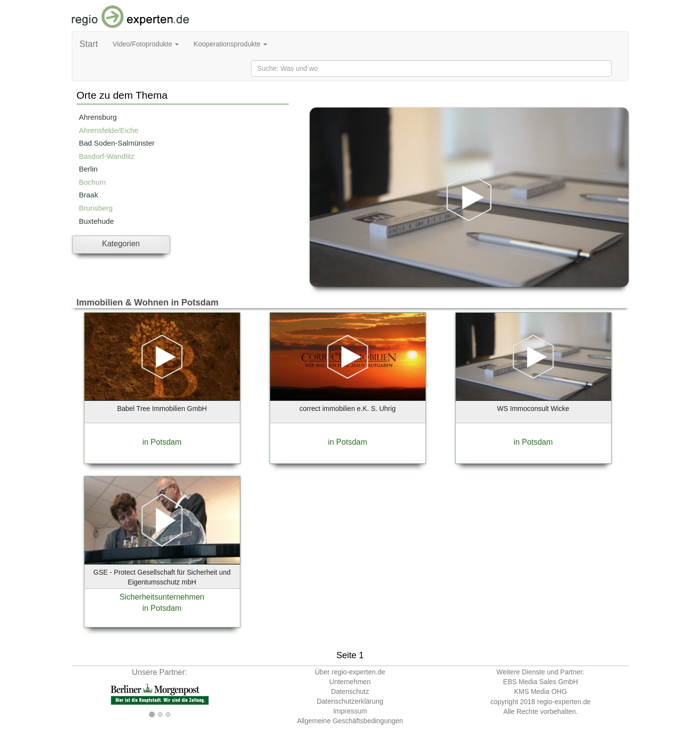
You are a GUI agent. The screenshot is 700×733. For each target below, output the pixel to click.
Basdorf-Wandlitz (107, 156)
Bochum (93, 182)
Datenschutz (350, 691)
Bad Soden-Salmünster (117, 143)
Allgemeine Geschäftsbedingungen (350, 721)
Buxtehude (97, 221)
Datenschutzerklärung (350, 701)
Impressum (350, 711)
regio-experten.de (564, 702)
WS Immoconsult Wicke (533, 409)
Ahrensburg (98, 117)
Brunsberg (96, 208)
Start (89, 44)
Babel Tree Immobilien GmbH (162, 409)
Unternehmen (350, 682)
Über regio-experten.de (350, 672)
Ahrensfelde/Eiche (109, 130)
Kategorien (121, 244)
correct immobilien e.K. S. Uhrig (348, 409)
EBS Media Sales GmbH (541, 682)
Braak (89, 195)
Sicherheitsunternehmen (162, 597)
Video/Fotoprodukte (146, 44)
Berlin (88, 169)
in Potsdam (162, 442)
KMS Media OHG (540, 691)
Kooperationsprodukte (230, 44)
